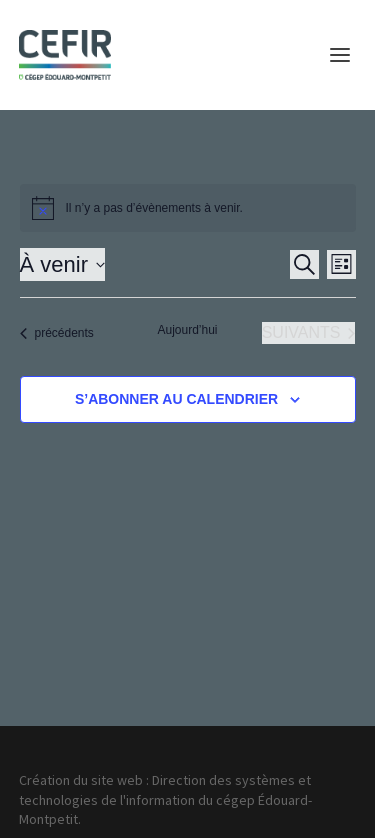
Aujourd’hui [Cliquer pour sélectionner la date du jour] (187, 330)
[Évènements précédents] (57, 333)
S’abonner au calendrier (176, 399)
